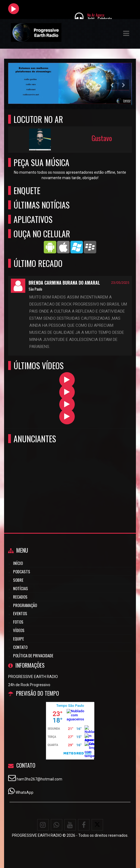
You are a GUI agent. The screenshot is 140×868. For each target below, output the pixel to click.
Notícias (21, 588)
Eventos (20, 613)
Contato (20, 647)
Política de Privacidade (33, 655)
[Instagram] (43, 825)
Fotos (18, 622)
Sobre (18, 580)
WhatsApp (24, 792)
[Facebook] (84, 825)
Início (18, 563)
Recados (20, 597)
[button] (126, 33)
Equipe (18, 639)
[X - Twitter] (97, 825)
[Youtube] (70, 825)
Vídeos (19, 630)
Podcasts (22, 571)
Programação (25, 605)
